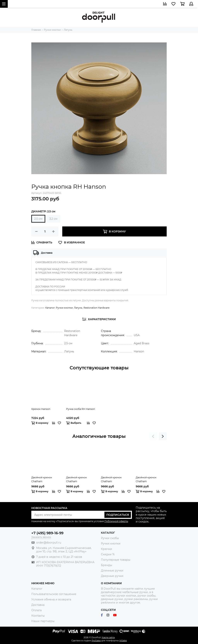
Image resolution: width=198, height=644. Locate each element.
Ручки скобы (110, 538)
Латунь (78, 308)
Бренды (107, 565)
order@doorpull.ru (49, 543)
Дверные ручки (112, 576)
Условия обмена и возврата (51, 599)
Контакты (38, 616)
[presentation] (153, 436)
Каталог (50, 308)
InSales (123, 641)
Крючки (107, 549)
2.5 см (38, 219)
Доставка (38, 605)
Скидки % (108, 554)
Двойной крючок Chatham (42, 479)
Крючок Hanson (41, 409)
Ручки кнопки (64, 308)
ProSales (96, 641)
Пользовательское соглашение (54, 594)
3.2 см (53, 219)
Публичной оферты (116, 521)
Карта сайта (108, 637)
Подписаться (118, 515)
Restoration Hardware (96, 308)
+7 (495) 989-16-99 (47, 533)
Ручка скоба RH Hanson (81, 409)
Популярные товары (116, 560)
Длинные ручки (112, 571)
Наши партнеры (43, 621)
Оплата (36, 610)
